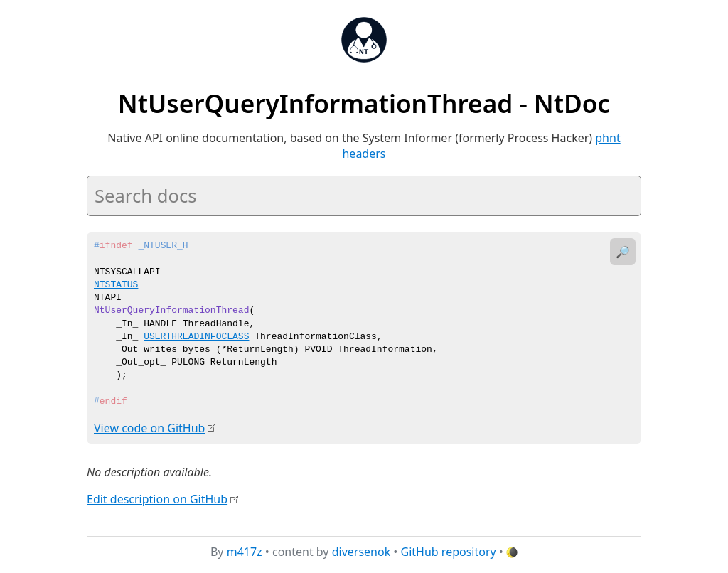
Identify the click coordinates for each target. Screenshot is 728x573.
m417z (245, 551)
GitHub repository (449, 551)
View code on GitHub (149, 428)
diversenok (362, 551)
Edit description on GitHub (157, 499)
